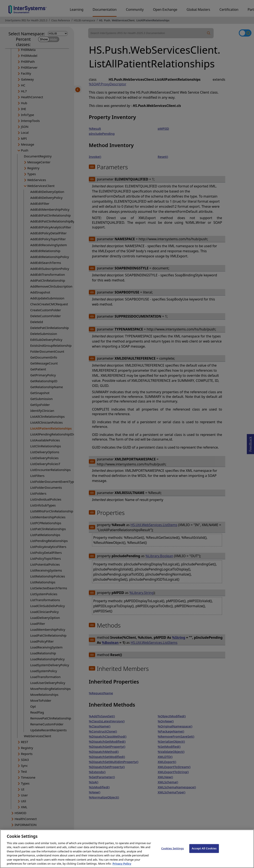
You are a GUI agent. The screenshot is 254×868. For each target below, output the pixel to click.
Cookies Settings (172, 852)
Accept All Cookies (204, 852)
